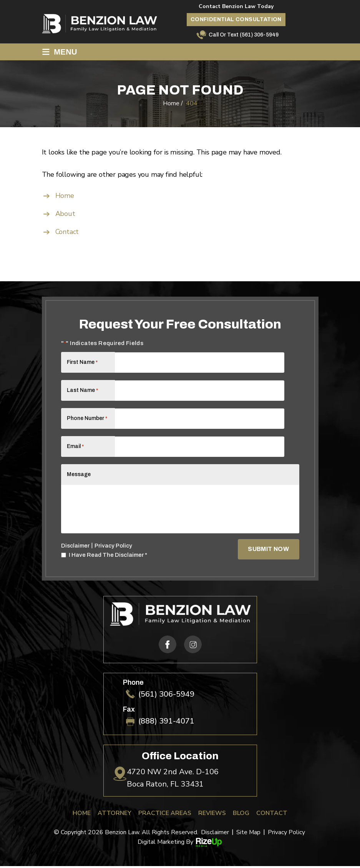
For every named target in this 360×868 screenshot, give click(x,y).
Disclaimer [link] (215, 834)
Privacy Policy (114, 547)
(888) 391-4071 (166, 723)
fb (167, 646)
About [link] (65, 214)
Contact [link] (67, 232)
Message (79, 474)
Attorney (114, 815)
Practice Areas (165, 815)
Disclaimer (75, 547)
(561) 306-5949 (259, 35)
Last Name (82, 390)
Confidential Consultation (236, 19)
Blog (241, 815)
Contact (272, 815)
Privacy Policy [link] (287, 834)
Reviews (212, 815)
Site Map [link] (249, 834)
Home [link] (65, 196)
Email (75, 446)
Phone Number (87, 418)
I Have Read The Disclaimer (108, 557)
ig (192, 646)
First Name (82, 362)
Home (82, 815)
